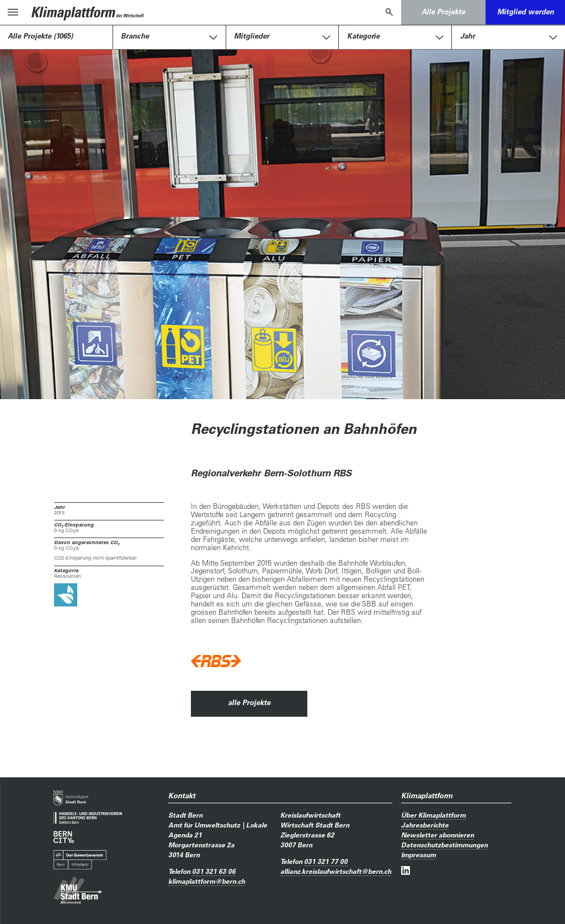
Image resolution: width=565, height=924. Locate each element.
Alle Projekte (443, 12)
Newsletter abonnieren (438, 835)
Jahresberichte (425, 825)
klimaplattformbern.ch (207, 881)
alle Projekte (249, 702)
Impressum (419, 855)
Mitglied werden (526, 12)
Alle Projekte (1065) (40, 36)
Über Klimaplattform (433, 815)
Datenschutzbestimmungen (444, 845)
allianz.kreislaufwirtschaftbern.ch (336, 871)
